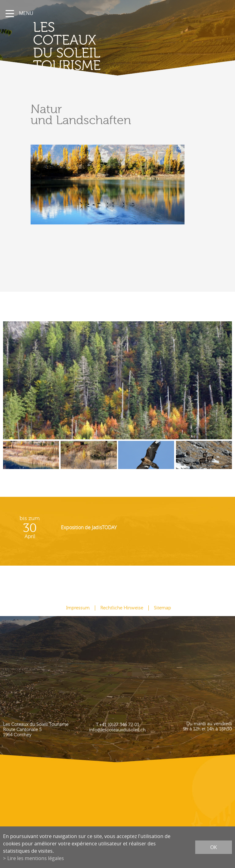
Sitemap (162, 608)
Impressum (78, 608)
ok (214, 847)
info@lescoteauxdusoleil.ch (117, 730)
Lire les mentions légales (36, 858)
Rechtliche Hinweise (122, 608)
